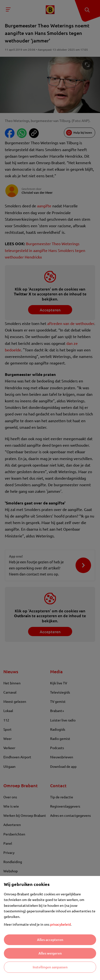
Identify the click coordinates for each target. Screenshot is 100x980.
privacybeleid (60, 924)
